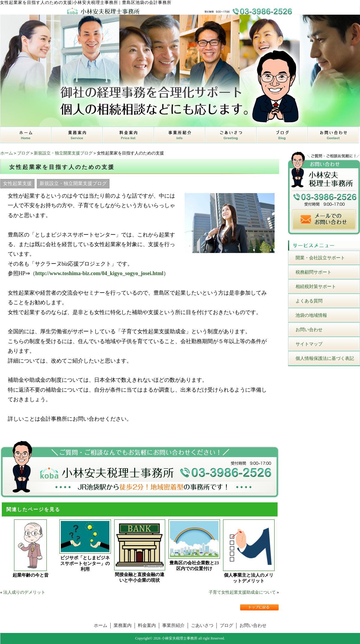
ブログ (23, 153)
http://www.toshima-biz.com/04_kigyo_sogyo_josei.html (100, 273)
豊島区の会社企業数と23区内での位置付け (194, 566)
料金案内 (147, 625)
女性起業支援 (17, 183)
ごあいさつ (202, 625)
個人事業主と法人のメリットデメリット (249, 578)
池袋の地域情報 (311, 315)
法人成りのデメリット (24, 592)
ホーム (7, 153)
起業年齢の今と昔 (31, 575)
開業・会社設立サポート (320, 258)
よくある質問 (309, 301)
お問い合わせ (309, 330)
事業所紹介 (173, 625)
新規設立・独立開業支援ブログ (63, 153)
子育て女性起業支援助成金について (242, 592)
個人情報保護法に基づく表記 (325, 358)
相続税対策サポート (316, 287)
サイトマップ (309, 344)
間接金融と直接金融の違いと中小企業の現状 (140, 577)
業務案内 (123, 625)
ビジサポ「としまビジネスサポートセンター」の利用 (85, 563)
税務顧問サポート (314, 272)
